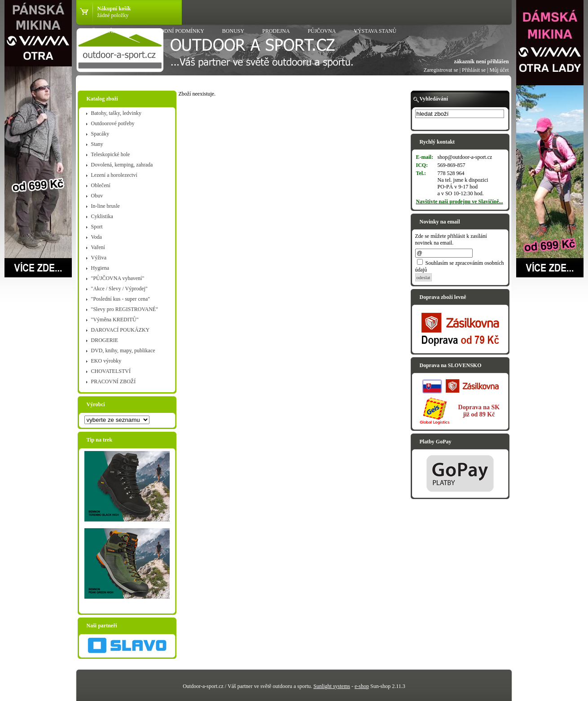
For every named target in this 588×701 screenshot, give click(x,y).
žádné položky (113, 15)
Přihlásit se (474, 70)
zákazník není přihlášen (481, 61)
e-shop (362, 686)
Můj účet (499, 70)
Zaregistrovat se (441, 70)
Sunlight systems (332, 686)
